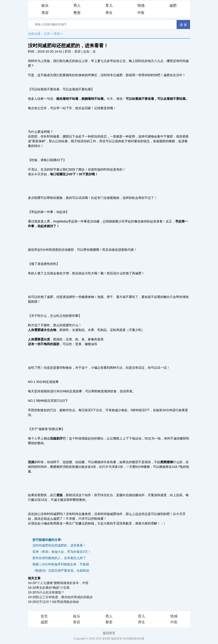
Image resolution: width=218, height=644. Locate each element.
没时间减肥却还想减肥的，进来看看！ (59, 545)
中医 (141, 13)
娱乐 (45, 6)
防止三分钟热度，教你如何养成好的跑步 (64, 597)
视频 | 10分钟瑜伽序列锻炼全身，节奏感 (61, 564)
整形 (77, 13)
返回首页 (109, 633)
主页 (47, 34)
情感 (141, 6)
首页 (44, 616)
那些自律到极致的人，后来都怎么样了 (59, 558)
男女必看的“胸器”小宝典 (53, 588)
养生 (109, 13)
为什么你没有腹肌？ (50, 592)
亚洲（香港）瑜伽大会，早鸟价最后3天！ (62, 552)
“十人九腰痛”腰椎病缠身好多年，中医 (62, 583)
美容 (45, 13)
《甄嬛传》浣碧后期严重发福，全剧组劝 (61, 571)
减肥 (173, 6)
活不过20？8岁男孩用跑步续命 (58, 602)
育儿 (109, 6)
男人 (77, 6)
